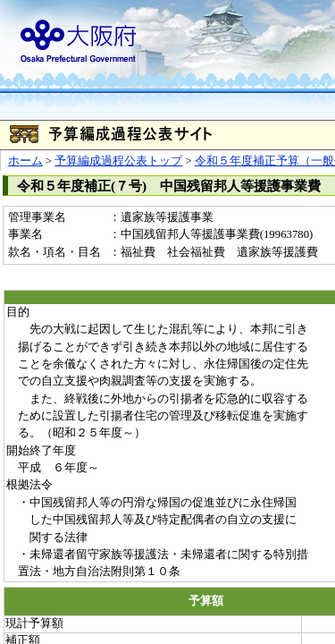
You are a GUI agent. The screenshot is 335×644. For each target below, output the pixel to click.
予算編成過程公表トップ (118, 161)
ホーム (25, 161)
